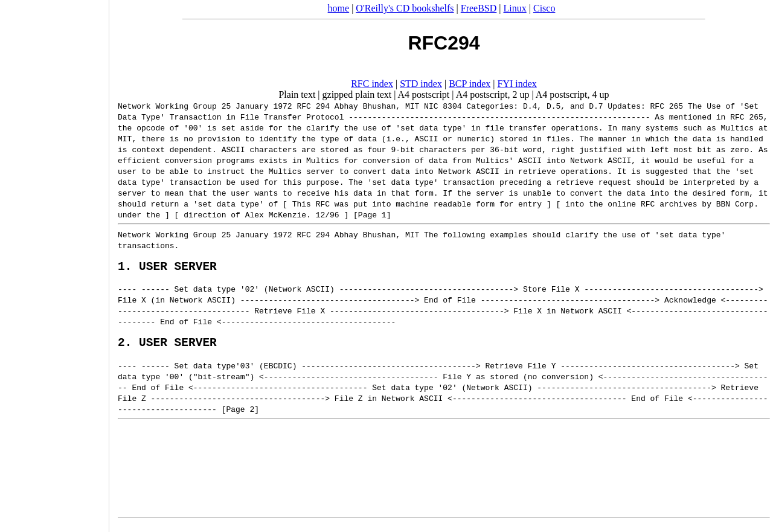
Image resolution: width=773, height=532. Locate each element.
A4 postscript (424, 95)
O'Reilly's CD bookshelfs (405, 8)
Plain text (297, 95)
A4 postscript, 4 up (573, 95)
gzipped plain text (357, 95)
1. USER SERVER (167, 268)
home (339, 8)
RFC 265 (666, 106)
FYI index (517, 84)
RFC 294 (313, 106)
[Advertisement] (54, 262)
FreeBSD (479, 8)
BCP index (470, 84)
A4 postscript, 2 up (493, 95)
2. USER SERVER (167, 348)
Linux (515, 8)
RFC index (372, 84)
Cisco (544, 8)
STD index (421, 84)
